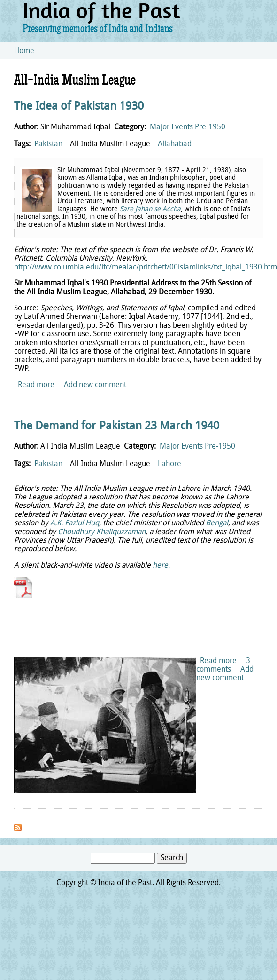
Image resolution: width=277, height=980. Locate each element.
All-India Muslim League (110, 144)
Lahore (169, 464)
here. (161, 566)
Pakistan (48, 144)
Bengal (217, 523)
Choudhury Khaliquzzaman (102, 532)
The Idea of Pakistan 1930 (79, 107)
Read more (36, 385)
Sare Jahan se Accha (150, 209)
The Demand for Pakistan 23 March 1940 (117, 427)
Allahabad (175, 144)
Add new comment (95, 385)
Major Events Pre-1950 (188, 127)
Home (24, 51)
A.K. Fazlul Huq (75, 523)
